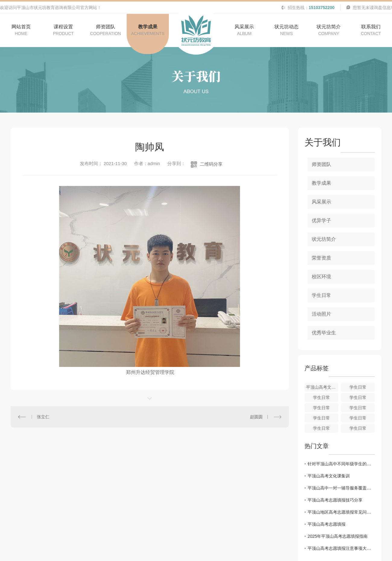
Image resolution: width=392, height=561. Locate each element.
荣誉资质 (321, 258)
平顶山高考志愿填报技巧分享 (335, 500)
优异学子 (321, 220)
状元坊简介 (324, 239)
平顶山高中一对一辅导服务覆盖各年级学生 (341, 488)
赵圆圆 (256, 417)
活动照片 (321, 314)
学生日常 (321, 295)
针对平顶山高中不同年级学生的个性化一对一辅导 (341, 464)
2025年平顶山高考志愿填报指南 (338, 536)
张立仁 (43, 417)
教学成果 (321, 183)
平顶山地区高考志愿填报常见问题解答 (341, 512)
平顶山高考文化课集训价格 (322, 387)
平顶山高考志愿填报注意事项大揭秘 (341, 548)
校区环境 (321, 277)
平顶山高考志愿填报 (327, 524)
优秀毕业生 (324, 333)
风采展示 (321, 202)
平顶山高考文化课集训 (329, 476)
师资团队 (321, 164)
